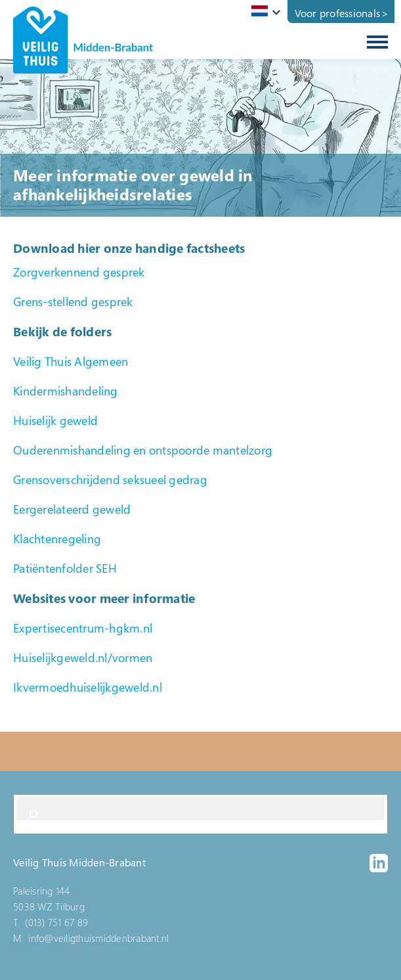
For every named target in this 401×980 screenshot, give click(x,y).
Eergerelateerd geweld (72, 509)
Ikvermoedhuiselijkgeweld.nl (88, 687)
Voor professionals (338, 13)
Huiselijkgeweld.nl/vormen (83, 657)
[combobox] (264, 12)
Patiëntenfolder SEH (65, 568)
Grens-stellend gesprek (73, 301)
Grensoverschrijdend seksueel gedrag (110, 479)
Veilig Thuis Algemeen (71, 361)
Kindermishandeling (66, 391)
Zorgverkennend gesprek (79, 272)
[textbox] (264, 11)
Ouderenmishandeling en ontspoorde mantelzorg (143, 450)
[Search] (33, 814)
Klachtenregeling (57, 539)
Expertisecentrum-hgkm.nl (83, 628)
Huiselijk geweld (55, 420)
